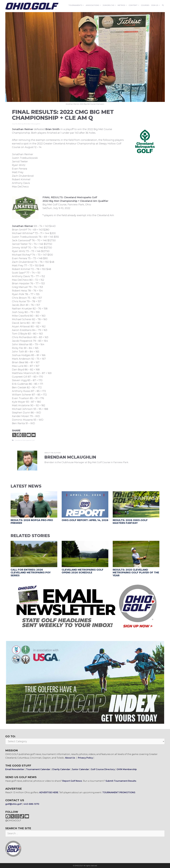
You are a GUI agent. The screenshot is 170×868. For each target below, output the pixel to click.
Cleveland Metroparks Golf (25, 440)
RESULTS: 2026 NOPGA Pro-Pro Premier (32, 522)
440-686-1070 (31, 804)
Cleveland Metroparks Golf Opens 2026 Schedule (83, 571)
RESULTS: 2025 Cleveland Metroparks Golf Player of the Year (136, 573)
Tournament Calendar (38, 769)
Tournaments (77, 5)
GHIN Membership (127, 769)
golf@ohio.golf (13, 804)
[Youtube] (29, 435)
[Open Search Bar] (163, 5)
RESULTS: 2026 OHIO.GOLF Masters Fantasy (130, 522)
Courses (145, 5)
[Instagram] (24, 435)
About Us (70, 758)
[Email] (33, 435)
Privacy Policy (85, 758)
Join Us (156, 5)
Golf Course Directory (103, 769)
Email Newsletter (15, 769)
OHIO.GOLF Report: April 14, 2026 (85, 520)
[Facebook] (19, 435)
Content (134, 5)
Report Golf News (72, 781)
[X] (14, 435)
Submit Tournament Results (121, 781)
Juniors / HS (110, 5)
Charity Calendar (61, 769)
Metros (123, 5)
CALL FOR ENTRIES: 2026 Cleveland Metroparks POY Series (31, 573)
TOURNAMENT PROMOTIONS (119, 792)
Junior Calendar (80, 769)
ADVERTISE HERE (49, 792)
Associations (94, 5)
